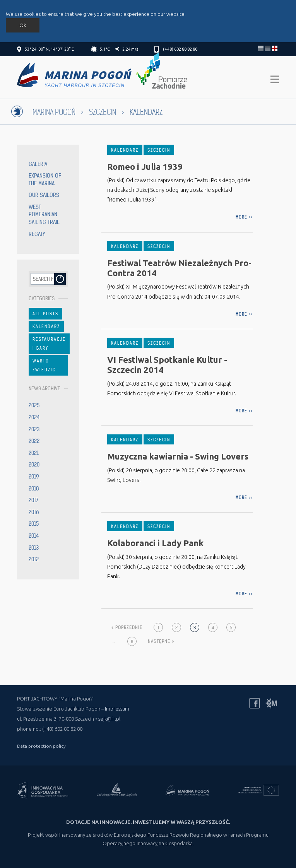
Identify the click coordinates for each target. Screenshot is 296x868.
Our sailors (44, 195)
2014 (34, 536)
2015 (34, 524)
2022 (34, 441)
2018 (34, 489)
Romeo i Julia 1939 (145, 167)
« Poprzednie (127, 627)
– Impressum (115, 709)
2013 (34, 548)
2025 (34, 405)
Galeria (38, 164)
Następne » (161, 641)
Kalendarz (46, 326)
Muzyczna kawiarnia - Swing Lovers (178, 456)
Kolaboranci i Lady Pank (155, 543)
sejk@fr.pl (109, 719)
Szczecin (103, 112)
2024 (34, 417)
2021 (34, 453)
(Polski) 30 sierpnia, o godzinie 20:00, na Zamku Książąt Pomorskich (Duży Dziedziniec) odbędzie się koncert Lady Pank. (176, 567)
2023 (34, 429)
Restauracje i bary (49, 343)
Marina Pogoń (54, 112)
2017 (33, 500)
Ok (23, 25)
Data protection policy (41, 746)
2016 (34, 512)
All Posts (45, 314)
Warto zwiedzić (44, 365)
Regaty (37, 234)
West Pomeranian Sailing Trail (44, 214)
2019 (34, 477)
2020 (34, 465)
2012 (34, 559)
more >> (244, 217)
